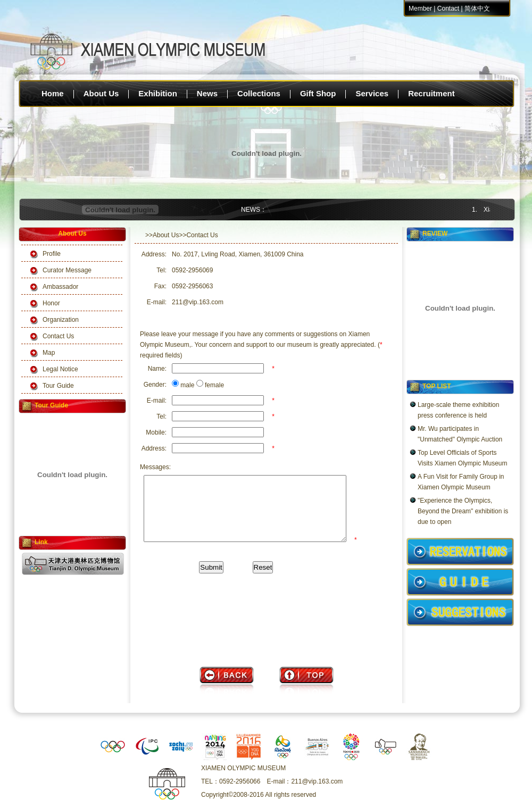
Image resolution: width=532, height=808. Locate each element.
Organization (61, 320)
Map (49, 353)
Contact (448, 9)
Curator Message (67, 270)
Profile (52, 254)
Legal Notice (60, 369)
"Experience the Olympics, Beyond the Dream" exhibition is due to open (463, 511)
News (207, 93)
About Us (101, 93)
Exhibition (158, 93)
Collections (259, 93)
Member (420, 9)
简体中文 (477, 9)
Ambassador (60, 287)
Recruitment (431, 93)
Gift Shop (318, 93)
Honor (51, 303)
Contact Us (58, 336)
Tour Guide (58, 386)
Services (372, 93)
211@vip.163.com (198, 302)
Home (53, 93)
